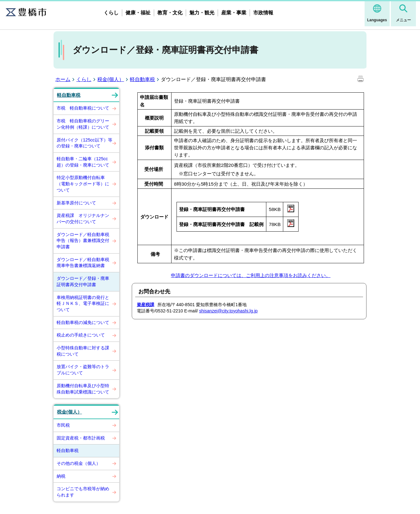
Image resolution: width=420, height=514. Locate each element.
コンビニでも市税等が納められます (83, 492)
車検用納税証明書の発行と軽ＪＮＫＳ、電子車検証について (83, 303)
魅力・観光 (202, 13)
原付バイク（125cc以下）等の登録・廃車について (85, 143)
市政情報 (263, 13)
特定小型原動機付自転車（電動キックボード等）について (83, 184)
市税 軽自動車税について (83, 108)
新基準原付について (76, 203)
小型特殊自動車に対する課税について (83, 351)
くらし (111, 13)
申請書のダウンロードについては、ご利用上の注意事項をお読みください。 (251, 275)
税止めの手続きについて (81, 335)
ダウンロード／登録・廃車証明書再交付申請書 (83, 281)
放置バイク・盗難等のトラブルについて (83, 370)
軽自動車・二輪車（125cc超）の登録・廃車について (83, 162)
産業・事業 (234, 13)
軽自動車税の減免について (83, 322)
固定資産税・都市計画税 (81, 438)
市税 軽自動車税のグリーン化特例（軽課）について (83, 124)
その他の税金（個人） (79, 463)
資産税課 (146, 305)
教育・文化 (170, 13)
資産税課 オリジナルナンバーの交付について (83, 218)
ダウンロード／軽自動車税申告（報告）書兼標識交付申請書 (83, 241)
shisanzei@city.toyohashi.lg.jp (228, 311)
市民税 (63, 425)
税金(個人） (111, 79)
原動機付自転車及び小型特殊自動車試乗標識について (83, 389)
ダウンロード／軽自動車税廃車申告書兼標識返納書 (83, 263)
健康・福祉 (138, 13)
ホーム (63, 79)
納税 (61, 476)
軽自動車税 (142, 79)
